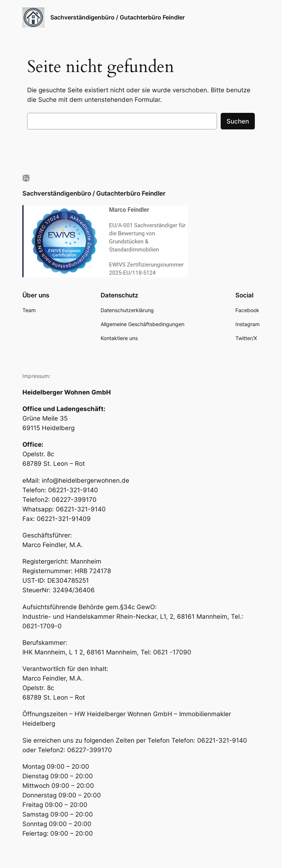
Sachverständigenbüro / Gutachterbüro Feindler (117, 17)
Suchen (238, 121)
